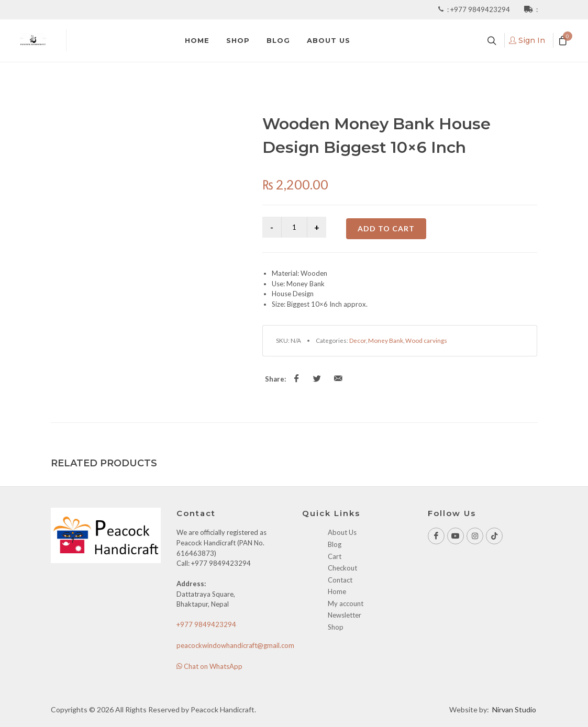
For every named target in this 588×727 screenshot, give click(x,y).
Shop (336, 627)
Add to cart (386, 228)
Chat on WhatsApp (209, 666)
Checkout (342, 568)
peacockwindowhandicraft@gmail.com (235, 645)
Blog (335, 544)
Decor (358, 340)
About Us (342, 532)
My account (346, 603)
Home (337, 591)
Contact (340, 580)
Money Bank (386, 340)
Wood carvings (426, 340)
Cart (335, 556)
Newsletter (345, 615)
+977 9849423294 (481, 9)
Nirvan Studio (514, 709)
